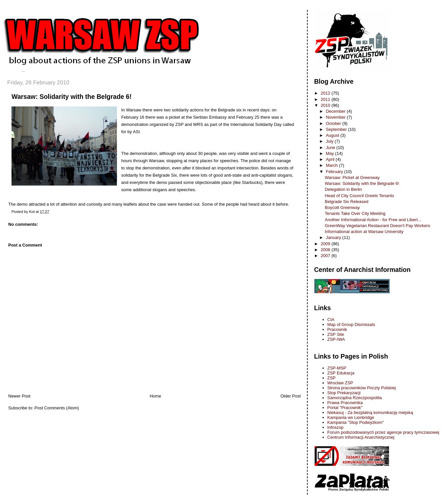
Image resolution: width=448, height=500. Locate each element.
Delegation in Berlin (343, 189)
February (335, 172)
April (331, 159)
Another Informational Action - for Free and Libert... (373, 220)
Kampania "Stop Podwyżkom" (356, 422)
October (334, 123)
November (336, 117)
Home (155, 396)
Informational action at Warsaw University (364, 232)
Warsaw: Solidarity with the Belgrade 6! (71, 97)
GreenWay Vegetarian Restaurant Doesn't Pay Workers (378, 226)
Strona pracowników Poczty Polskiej (362, 388)
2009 (326, 244)
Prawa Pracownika (345, 403)
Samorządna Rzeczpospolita (355, 398)
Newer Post (19, 396)
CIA (331, 320)
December (336, 111)
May (330, 153)
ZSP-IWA (336, 339)
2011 (326, 99)
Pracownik (337, 329)
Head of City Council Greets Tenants (359, 196)
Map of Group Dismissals (351, 324)
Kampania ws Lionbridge (351, 417)
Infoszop (336, 427)
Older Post (290, 396)
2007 (326, 256)
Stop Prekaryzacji (344, 393)
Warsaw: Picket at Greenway (352, 177)
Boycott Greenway (342, 207)
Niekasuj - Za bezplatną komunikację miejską (370, 412)
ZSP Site (336, 334)
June (331, 147)
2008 (326, 250)
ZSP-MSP (337, 368)
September (337, 129)
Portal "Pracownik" (345, 408)
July (330, 141)
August (333, 135)
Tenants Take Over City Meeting (355, 213)
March (332, 165)
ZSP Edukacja (341, 373)
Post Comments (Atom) (57, 408)
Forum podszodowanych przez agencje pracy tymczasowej (383, 432)
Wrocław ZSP (340, 383)
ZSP (332, 378)
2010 (326, 105)
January (334, 237)
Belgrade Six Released (347, 202)
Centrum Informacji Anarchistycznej (361, 437)
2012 (326, 93)
